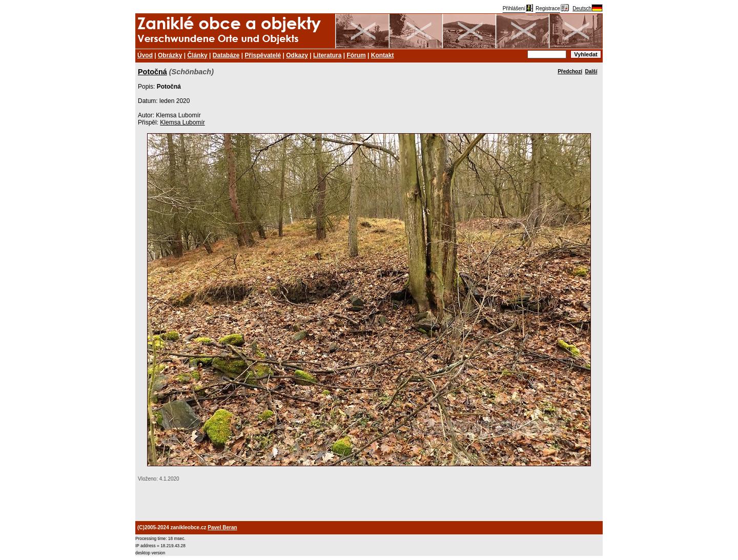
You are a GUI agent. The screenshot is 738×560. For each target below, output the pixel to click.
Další (591, 71)
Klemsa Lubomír (182, 122)
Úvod (145, 55)
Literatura (327, 55)
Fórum (356, 55)
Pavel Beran (222, 527)
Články (197, 55)
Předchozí (570, 71)
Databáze (226, 55)
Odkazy (297, 55)
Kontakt (383, 55)
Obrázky (170, 55)
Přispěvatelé (263, 55)
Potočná (152, 72)
